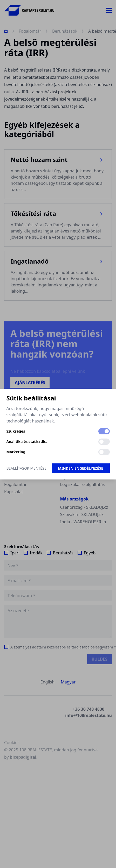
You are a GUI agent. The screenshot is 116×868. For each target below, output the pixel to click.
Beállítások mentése (26, 468)
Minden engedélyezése (81, 468)
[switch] (104, 431)
